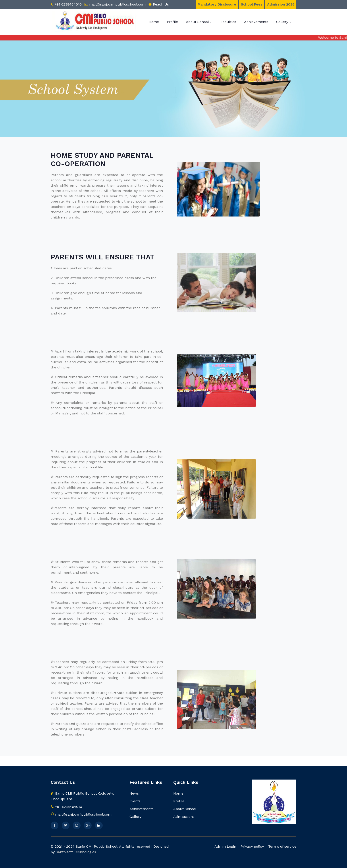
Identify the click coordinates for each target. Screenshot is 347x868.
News (134, 793)
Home (154, 22)
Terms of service (282, 846)
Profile (172, 22)
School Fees (252, 4)
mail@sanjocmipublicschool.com (117, 4)
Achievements (256, 22)
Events (135, 801)
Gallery (283, 22)
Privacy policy (252, 846)
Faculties (228, 22)
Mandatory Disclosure (217, 4)
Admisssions (184, 817)
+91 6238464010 (68, 4)
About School (198, 22)
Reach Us (161, 4)
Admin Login (225, 846)
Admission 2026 (281, 4)
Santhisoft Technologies (76, 852)
